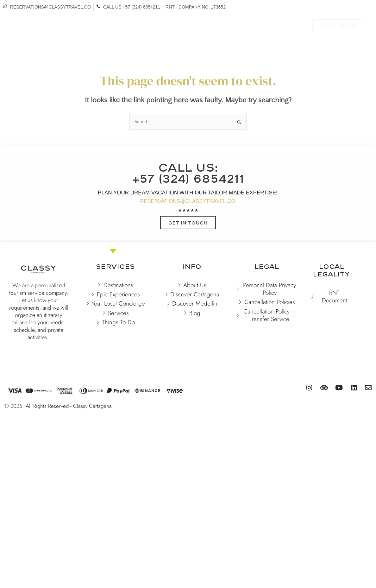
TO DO (242, 26)
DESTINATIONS (81, 26)
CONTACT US (176, 41)
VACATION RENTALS (134, 26)
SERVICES (276, 26)
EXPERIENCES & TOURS (194, 26)
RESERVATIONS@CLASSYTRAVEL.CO (188, 202)
